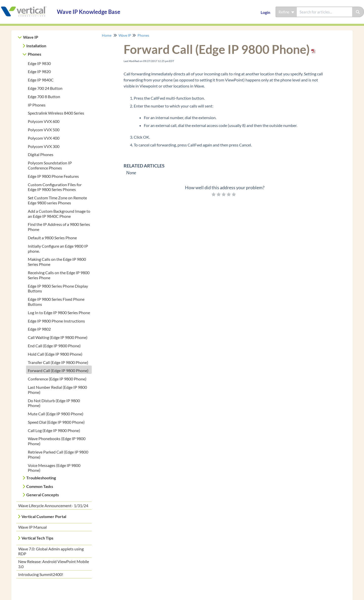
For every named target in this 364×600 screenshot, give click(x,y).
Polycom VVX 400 (44, 138)
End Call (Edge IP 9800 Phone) (54, 346)
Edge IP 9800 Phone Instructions (56, 321)
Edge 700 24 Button (45, 88)
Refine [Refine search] (286, 12)
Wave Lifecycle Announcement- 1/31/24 (53, 506)
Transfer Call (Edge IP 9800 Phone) (58, 362)
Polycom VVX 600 (44, 121)
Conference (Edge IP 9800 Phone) (57, 379)
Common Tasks (40, 486)
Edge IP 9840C (41, 80)
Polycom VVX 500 (44, 130)
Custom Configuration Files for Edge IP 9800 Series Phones (55, 187)
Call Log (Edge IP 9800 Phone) (54, 430)
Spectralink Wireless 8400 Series (56, 113)
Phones (35, 54)
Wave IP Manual (32, 527)
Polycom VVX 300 (44, 146)
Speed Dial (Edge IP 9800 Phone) (56, 422)
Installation (36, 46)
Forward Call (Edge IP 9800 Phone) (58, 370)
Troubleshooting (41, 478)
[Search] (358, 12)
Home (107, 35)
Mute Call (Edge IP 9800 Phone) (56, 414)
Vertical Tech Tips (37, 538)
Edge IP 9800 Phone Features (53, 176)
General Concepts (43, 495)
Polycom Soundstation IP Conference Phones (50, 165)
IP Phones (37, 105)
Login (265, 12)
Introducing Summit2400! (41, 574)
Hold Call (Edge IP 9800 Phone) (55, 354)
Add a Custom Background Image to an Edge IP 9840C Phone (59, 214)
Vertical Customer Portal (44, 516)
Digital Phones (41, 154)
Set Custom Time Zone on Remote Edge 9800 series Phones (57, 200)
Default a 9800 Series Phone (52, 238)
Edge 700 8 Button (44, 97)
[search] (324, 12)
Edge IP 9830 (39, 63)
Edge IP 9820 (39, 71)
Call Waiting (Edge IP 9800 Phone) (58, 337)
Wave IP (31, 37)
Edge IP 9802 (39, 329)
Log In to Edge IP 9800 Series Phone (59, 313)
